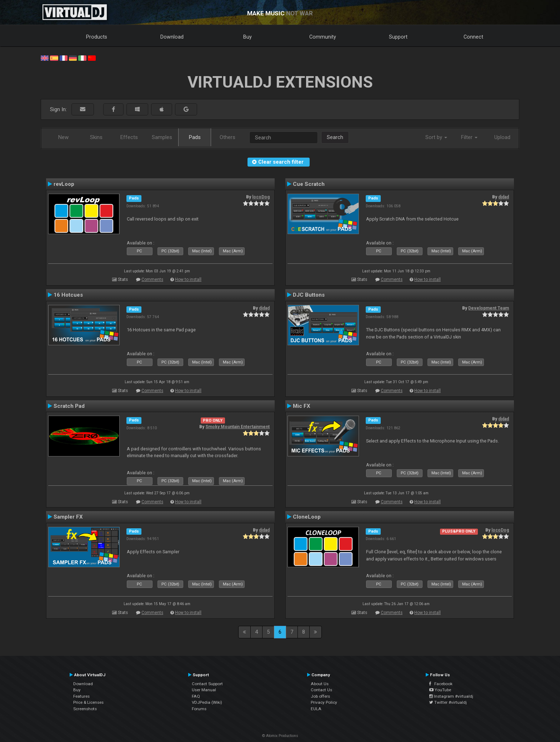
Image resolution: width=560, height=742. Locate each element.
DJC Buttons (309, 295)
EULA (316, 709)
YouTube (440, 690)
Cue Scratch (309, 184)
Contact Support (207, 684)
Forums (199, 709)
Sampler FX (68, 517)
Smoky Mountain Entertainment (237, 427)
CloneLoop (307, 517)
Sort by (436, 137)
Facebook (441, 684)
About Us (320, 684)
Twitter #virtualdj (448, 702)
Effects (129, 137)
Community (323, 37)
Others (227, 137)
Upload (502, 137)
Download (172, 37)
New (63, 137)
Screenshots (85, 709)
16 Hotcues (68, 295)
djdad (504, 197)
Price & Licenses (88, 702)
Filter (469, 137)
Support (398, 37)
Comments (152, 280)
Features (81, 696)
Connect (473, 37)
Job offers (320, 696)
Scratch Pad (69, 406)
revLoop (64, 184)
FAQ (196, 696)
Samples (162, 137)
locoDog (261, 197)
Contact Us (321, 690)
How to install (188, 280)
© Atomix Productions (280, 736)
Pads (195, 137)
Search (335, 137)
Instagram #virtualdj (451, 696)
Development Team (489, 308)
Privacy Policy (324, 702)
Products (97, 37)
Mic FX (302, 406)
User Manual (204, 690)
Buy (247, 37)
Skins (96, 137)
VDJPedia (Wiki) (207, 702)
